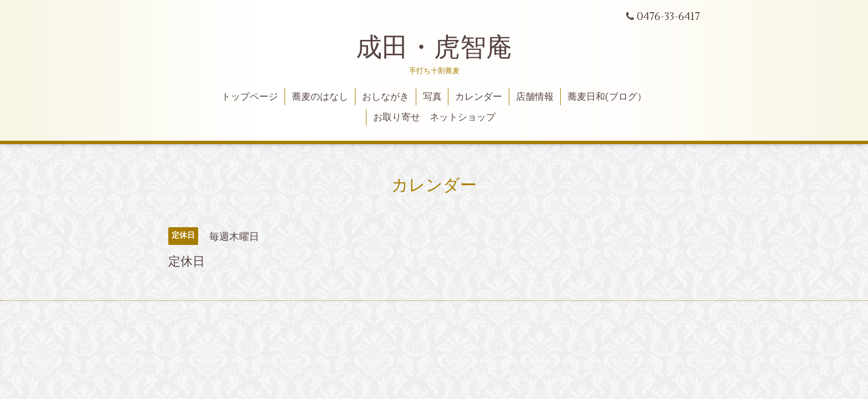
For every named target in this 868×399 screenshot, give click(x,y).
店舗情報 (535, 97)
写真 (432, 97)
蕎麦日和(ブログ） (607, 97)
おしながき (386, 97)
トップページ (250, 97)
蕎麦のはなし (320, 97)
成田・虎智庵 (434, 48)
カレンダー (479, 97)
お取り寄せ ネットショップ (434, 117)
